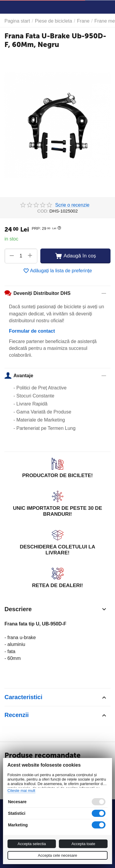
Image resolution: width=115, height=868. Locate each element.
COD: (43, 211)
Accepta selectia (32, 844)
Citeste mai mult (21, 791)
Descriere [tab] (56, 609)
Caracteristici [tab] (56, 697)
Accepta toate (83, 844)
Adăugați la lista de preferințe (57, 271)
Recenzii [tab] (56, 715)
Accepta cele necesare (58, 855)
